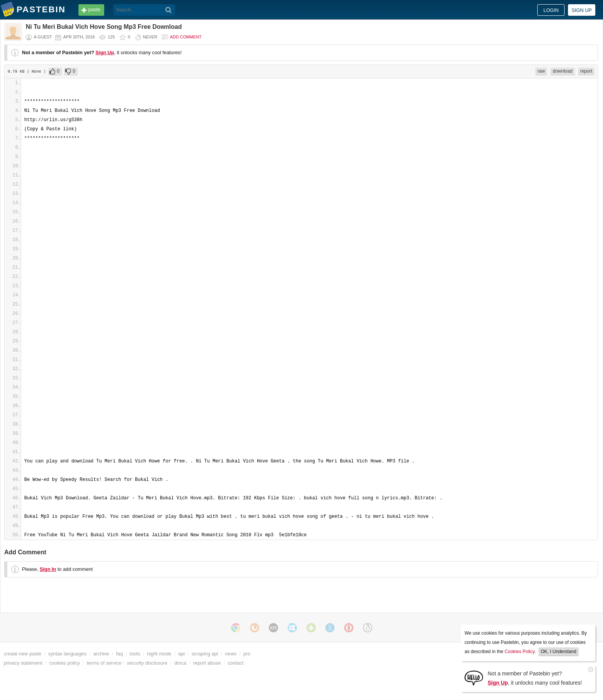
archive (101, 654)
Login (551, 10)
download (562, 71)
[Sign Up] (474, 678)
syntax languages (67, 654)
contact (236, 663)
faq (120, 654)
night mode (159, 654)
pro (247, 654)
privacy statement (23, 663)
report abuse (207, 663)
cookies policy (65, 663)
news (231, 654)
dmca (180, 663)
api (181, 654)
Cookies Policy (520, 652)
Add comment (186, 37)
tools (135, 654)
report (586, 71)
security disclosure (147, 663)
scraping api (205, 654)
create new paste (22, 654)
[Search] (169, 10)
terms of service (104, 663)
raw (541, 71)
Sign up (582, 10)
